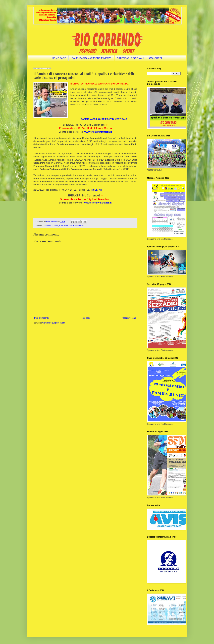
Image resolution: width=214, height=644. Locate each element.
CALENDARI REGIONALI (130, 58)
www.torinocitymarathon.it (98, 203)
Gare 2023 (63, 226)
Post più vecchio (129, 318)
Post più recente (42, 318)
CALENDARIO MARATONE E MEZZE (91, 58)
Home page (85, 318)
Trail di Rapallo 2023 (77, 226)
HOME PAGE (59, 58)
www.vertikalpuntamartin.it (98, 132)
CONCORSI (156, 58)
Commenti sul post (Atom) (54, 323)
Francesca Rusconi (50, 226)
